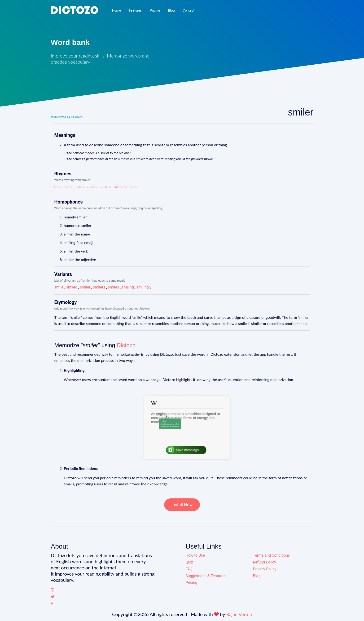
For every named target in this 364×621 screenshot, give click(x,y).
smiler (85, 287)
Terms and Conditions (272, 555)
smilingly (144, 287)
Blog (171, 10)
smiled (72, 287)
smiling (128, 287)
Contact (189, 10)
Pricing (155, 10)
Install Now (182, 505)
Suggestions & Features (206, 576)
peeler (94, 187)
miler (59, 187)
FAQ (189, 569)
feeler (135, 187)
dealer (107, 187)
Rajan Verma (239, 614)
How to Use (195, 555)
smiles (113, 287)
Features (135, 10)
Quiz (189, 562)
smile (59, 287)
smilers (99, 287)
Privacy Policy (265, 569)
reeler (81, 187)
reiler (69, 187)
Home (116, 10)
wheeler (121, 187)
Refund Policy (265, 562)
